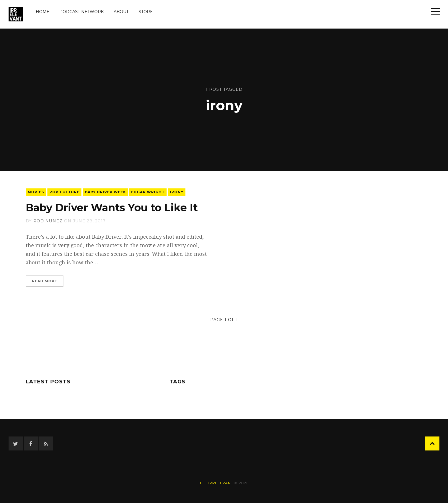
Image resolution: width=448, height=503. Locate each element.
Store (146, 12)
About (121, 12)
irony (177, 192)
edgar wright (148, 192)
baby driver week (106, 192)
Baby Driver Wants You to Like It (112, 208)
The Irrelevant (216, 483)
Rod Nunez (48, 221)
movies (36, 192)
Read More (45, 281)
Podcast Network (82, 12)
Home (43, 12)
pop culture (65, 192)
